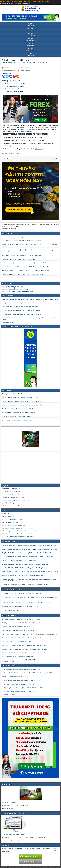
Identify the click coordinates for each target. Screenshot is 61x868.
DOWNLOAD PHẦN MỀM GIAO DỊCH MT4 (13, 835)
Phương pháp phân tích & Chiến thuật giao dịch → (15, 805)
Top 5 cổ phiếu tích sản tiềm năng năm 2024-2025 (15, 677)
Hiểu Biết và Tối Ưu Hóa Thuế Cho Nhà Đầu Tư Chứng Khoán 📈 (19, 630)
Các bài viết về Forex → (8, 808)
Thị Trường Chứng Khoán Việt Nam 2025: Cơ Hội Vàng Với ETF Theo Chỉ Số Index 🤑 (25, 645)
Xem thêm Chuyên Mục (8, 323)
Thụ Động (30, 55)
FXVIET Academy (8, 63)
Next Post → (56, 158)
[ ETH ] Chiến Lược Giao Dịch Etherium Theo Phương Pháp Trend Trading (21, 314)
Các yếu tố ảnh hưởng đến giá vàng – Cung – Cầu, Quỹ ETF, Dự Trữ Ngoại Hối (23, 401)
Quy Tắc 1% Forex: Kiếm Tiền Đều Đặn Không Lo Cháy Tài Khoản (19, 560)
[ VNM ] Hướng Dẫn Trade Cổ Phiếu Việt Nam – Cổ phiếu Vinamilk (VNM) (21, 669)
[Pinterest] (14, 76)
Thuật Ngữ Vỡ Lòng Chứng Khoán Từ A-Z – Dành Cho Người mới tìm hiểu (22, 623)
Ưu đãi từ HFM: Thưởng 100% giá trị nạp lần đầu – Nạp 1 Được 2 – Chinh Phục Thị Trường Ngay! (28, 603)
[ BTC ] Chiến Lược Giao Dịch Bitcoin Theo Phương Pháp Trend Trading (21, 310)
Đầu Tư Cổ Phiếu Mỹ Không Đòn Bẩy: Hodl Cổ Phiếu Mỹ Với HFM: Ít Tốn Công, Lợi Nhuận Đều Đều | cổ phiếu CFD (29, 598)
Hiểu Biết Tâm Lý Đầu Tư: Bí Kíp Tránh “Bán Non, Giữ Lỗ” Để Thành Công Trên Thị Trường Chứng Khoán (30, 634)
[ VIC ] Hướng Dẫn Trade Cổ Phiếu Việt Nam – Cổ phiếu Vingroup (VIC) (21, 692)
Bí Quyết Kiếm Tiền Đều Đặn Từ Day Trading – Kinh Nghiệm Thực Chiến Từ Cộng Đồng (25, 585)
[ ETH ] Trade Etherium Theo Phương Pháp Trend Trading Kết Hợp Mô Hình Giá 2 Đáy (25, 303)
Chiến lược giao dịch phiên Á (14, 91)
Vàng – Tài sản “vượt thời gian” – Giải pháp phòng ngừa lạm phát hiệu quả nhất (23, 405)
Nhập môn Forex (10, 517)
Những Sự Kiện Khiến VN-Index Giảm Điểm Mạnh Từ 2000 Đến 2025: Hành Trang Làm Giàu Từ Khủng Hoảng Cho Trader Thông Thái (29, 580)
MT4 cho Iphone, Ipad (8, 837)
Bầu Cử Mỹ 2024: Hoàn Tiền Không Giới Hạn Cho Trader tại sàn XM (20, 607)
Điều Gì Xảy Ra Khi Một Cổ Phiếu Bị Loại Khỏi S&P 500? (17, 642)
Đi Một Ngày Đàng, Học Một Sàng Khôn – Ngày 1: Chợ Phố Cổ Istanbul (21, 619)
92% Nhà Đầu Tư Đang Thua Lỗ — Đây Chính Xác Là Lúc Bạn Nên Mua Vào (22, 237)
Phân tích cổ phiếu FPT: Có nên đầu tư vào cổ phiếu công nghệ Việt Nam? (21, 638)
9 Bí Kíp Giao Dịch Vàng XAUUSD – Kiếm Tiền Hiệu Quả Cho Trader (20, 398)
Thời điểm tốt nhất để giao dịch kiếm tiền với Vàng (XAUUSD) (18, 409)
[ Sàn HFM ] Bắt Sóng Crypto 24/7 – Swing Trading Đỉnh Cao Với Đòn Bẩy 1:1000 (23, 594)
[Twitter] (7, 76)
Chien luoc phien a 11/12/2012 (14, 86)
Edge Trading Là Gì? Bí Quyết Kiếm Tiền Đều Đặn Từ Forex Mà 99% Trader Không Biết (25, 564)
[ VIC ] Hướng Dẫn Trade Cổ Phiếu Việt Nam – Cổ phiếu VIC (18, 684)
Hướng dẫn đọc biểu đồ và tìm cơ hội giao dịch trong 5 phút (22, 531)
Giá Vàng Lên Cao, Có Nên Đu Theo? (12, 394)
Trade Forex (30, 50)
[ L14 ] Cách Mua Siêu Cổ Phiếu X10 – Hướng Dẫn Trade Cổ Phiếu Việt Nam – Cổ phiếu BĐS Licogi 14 (29, 673)
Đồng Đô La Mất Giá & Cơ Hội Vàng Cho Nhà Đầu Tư (16, 627)
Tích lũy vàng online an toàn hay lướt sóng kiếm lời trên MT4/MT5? (19, 413)
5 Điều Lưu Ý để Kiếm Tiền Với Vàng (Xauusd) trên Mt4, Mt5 (18, 416)
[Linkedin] (11, 76)
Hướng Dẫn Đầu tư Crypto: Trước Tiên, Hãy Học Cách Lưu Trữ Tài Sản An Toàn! (23, 274)
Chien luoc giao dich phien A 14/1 (17, 60)
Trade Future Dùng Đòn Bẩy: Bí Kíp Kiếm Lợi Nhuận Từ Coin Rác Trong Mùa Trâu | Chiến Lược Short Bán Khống (30, 245)
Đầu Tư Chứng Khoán (30, 40)
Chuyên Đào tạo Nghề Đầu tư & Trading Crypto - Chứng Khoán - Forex (25, 1)
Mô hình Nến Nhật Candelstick (13, 491)
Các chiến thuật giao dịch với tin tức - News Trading (19, 534)
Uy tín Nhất (30, 45)
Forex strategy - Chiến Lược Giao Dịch (38, 63)
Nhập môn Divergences (11, 503)
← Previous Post (6, 158)
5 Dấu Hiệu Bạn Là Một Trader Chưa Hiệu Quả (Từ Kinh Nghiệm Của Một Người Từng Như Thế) (27, 263)
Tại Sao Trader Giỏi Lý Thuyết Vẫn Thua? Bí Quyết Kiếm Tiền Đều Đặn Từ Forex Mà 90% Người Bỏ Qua (29, 549)
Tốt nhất (30, 30)
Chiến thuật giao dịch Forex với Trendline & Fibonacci (20, 528)
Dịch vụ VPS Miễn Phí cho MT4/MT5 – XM (13, 610)
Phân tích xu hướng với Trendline (15, 520)
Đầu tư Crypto (30, 35)
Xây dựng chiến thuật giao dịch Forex (16, 525)
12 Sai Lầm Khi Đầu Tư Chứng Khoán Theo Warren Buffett (17, 657)
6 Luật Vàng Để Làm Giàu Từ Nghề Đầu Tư (13, 278)
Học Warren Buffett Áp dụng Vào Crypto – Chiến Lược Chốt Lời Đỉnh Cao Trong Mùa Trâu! (26, 270)
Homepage (31, 25)
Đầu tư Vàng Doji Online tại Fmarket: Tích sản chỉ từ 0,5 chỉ (18, 420)
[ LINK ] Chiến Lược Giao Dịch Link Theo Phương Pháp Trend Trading (20, 307)
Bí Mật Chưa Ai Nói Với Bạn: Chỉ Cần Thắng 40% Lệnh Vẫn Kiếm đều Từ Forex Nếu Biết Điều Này (28, 557)
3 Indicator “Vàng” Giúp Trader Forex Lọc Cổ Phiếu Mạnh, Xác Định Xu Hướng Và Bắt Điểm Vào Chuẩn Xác (30, 572)
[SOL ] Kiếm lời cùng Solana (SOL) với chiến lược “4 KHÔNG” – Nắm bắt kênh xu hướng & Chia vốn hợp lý (30, 299)
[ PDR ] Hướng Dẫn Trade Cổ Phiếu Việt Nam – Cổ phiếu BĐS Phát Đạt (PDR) (23, 688)
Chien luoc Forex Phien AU (14, 89)
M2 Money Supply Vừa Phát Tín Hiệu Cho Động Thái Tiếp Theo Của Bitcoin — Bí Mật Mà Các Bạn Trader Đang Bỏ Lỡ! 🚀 (30, 251)
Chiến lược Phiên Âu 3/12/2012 (15, 84)
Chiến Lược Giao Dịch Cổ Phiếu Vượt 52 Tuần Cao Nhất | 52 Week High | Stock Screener (25, 653)
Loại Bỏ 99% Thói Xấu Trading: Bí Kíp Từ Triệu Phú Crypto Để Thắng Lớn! (21, 241)
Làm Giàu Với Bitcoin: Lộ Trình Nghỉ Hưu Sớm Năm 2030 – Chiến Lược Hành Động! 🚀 (25, 267)
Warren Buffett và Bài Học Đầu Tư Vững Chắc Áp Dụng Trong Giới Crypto (21, 255)
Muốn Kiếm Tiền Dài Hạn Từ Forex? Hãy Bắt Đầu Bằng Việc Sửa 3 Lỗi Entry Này (23, 568)
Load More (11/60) (31, 660)
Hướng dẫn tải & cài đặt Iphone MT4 (35, 837)
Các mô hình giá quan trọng (12, 494)
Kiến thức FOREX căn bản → (10, 803)
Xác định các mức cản (12, 522)
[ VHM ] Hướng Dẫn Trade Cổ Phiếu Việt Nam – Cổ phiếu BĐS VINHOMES (22, 680)
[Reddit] (18, 76)
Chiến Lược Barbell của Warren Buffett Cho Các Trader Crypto (18, 259)
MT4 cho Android (6, 840)
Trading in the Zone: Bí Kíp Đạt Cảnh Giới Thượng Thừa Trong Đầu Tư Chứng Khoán (24, 649)
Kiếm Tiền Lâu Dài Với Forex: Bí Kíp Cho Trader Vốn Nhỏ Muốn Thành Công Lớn (23, 575)
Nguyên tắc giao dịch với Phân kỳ (13, 506)
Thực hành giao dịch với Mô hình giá (14, 497)
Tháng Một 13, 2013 (20, 63)
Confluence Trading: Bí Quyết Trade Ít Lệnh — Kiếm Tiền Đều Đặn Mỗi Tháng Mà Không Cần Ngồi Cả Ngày (30, 545)
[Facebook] (4, 76)
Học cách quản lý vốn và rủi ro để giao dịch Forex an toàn (21, 537)
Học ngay (38, 137)
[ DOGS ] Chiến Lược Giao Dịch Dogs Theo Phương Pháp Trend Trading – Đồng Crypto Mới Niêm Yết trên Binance (30, 319)
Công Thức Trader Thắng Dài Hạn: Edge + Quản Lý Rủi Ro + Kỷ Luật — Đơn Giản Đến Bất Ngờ (27, 553)
